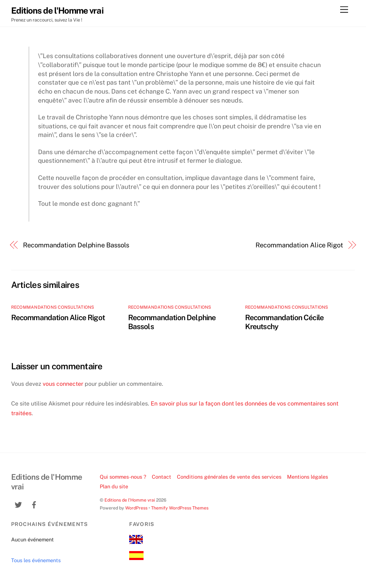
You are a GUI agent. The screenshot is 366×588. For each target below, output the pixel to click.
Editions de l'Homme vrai (130, 500)
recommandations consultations (53, 307)
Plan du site (114, 486)
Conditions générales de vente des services (229, 477)
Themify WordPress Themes (180, 508)
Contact (161, 477)
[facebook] (34, 504)
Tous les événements (36, 560)
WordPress (136, 508)
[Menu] (344, 10)
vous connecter (63, 384)
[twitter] (18, 504)
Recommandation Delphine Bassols (76, 245)
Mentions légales (308, 477)
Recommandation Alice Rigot (299, 245)
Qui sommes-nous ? (123, 477)
